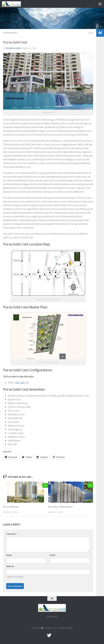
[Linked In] (60, 635)
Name (9, 555)
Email (53, 555)
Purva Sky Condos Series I (60, 507)
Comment (12, 534)
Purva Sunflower (11, 507)
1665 (17, 383)
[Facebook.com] (44, 635)
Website (10, 566)
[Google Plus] (55, 635)
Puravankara (10, 33)
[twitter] (49, 635)
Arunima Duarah (13, 48)
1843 (22, 383)
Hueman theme (66, 628)
